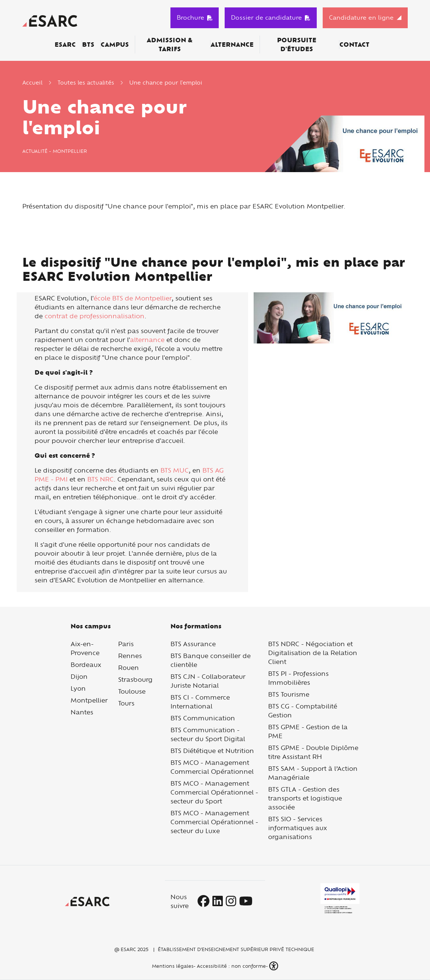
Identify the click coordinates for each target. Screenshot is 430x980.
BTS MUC (175, 470)
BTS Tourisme (289, 694)
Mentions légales (172, 966)
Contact (354, 45)
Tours (126, 703)
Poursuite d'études (297, 45)
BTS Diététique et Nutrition (212, 751)
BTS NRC (100, 479)
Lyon (78, 688)
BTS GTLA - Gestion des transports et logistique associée (305, 798)
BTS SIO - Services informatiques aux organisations (298, 828)
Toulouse (132, 691)
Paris (126, 644)
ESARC (65, 45)
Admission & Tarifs (170, 45)
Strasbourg (135, 679)
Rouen (128, 667)
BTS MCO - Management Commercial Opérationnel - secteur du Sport (214, 792)
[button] (274, 966)
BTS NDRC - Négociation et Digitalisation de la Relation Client (313, 653)
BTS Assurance (193, 644)
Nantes (82, 712)
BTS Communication (203, 718)
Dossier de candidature (271, 17)
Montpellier (89, 700)
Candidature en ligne (361, 17)
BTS (88, 45)
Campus (115, 45)
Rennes (130, 656)
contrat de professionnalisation (95, 316)
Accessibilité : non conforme (231, 966)
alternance (147, 340)
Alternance (232, 45)
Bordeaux (86, 665)
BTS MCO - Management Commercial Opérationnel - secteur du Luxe (214, 822)
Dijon (79, 676)
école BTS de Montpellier (133, 298)
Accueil (32, 83)
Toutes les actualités (86, 83)
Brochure (195, 17)
